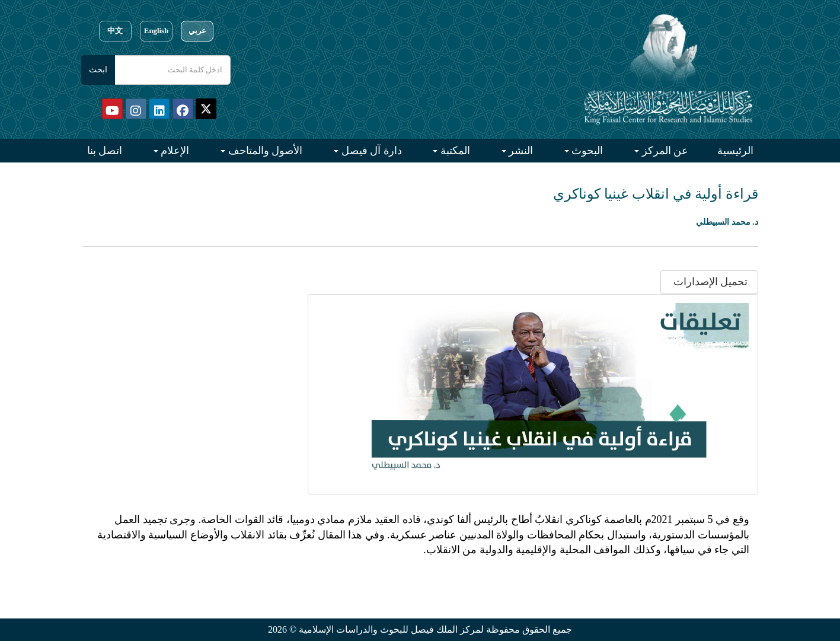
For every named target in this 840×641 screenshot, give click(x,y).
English (156, 31)
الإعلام (174, 151)
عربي (197, 31)
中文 (115, 31)
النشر (520, 151)
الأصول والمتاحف (264, 151)
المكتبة (454, 151)
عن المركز (664, 151)
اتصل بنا (105, 151)
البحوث (586, 151)
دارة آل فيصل (370, 151)
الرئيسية (735, 151)
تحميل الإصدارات (709, 282)
